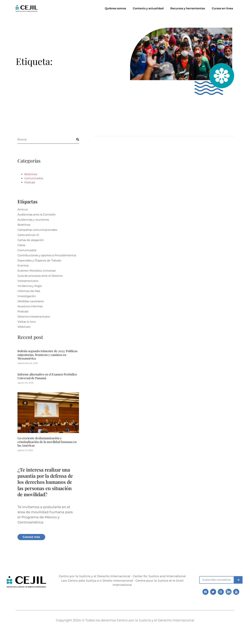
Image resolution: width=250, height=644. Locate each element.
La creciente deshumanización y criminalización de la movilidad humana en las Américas (47, 442)
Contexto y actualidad (148, 8)
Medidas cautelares (31, 301)
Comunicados (34, 178)
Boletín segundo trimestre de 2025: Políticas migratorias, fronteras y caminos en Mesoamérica (47, 355)
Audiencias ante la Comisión (37, 215)
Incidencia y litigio (30, 286)
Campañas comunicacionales (37, 230)
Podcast (30, 182)
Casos (21, 245)
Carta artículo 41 (28, 235)
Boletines (31, 174)
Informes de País (29, 291)
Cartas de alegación (31, 240)
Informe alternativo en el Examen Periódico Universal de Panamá (47, 376)
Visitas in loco (27, 322)
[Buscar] (75, 139)
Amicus (23, 209)
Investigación (27, 296)
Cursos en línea (222, 8)
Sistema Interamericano (34, 317)
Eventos (23, 266)
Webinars (24, 327)
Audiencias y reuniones (33, 220)
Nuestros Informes (30, 306)
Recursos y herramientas (188, 8)
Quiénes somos (115, 8)
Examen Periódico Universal (37, 271)
